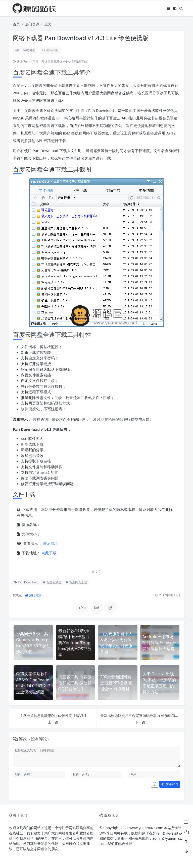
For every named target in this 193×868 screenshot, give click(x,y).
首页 (16, 24)
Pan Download (26, 582)
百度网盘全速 (76, 582)
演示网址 (50, 543)
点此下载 (49, 553)
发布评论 (170, 784)
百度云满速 (52, 582)
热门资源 (32, 24)
